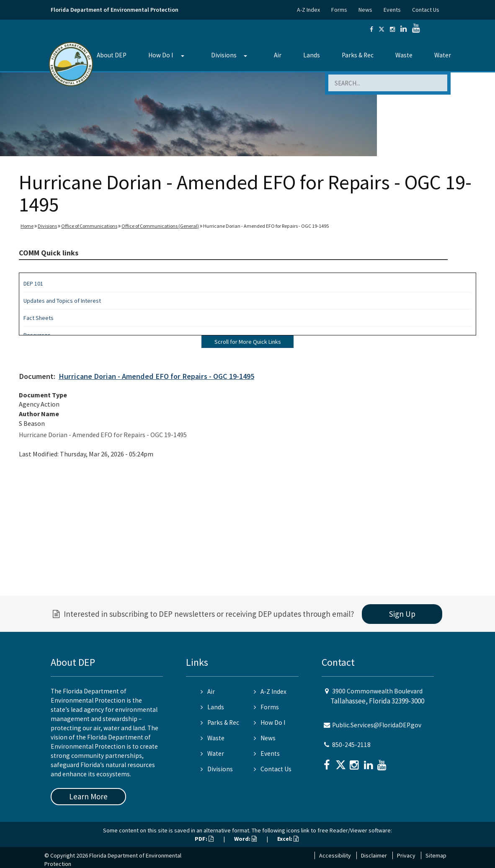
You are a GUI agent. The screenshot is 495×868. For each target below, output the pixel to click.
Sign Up (402, 614)
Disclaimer (374, 855)
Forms (339, 10)
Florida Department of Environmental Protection (115, 10)
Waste (404, 55)
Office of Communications (89, 226)
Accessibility (335, 855)
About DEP (112, 55)
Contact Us (426, 10)
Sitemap (436, 855)
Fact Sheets (39, 318)
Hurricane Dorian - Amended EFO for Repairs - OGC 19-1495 (156, 376)
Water (443, 55)
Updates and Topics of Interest (62, 301)
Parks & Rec (358, 55)
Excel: (288, 839)
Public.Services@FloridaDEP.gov (377, 725)
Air (278, 55)
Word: (245, 839)
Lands (312, 55)
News (365, 10)
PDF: (204, 839)
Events (392, 10)
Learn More (88, 796)
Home (27, 226)
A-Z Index (308, 10)
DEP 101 (33, 283)
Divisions (224, 55)
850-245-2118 (351, 745)
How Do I (161, 55)
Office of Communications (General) (160, 226)
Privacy (406, 855)
